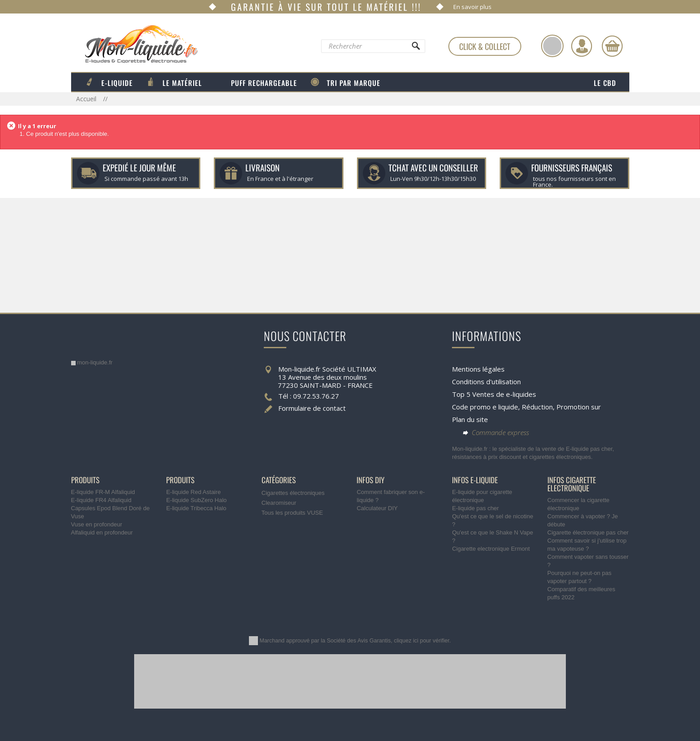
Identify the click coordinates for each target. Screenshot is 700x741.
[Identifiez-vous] (582, 46)
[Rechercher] (415, 48)
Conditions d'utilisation (486, 382)
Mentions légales (478, 369)
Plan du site (470, 419)
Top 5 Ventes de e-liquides (494, 394)
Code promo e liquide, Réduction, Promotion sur (526, 407)
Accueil (87, 99)
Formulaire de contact (312, 408)
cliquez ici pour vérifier (422, 641)
